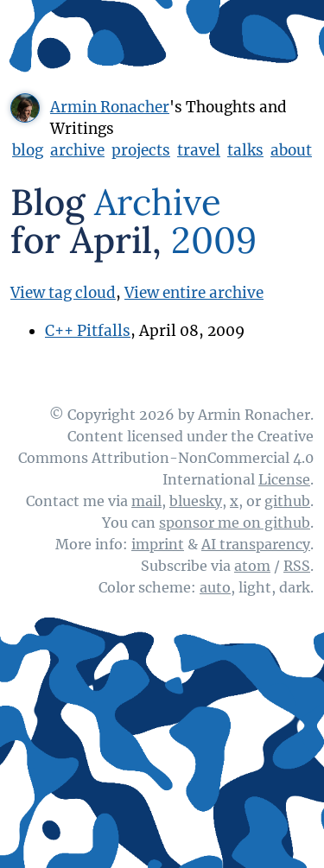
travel (199, 150)
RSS (297, 566)
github (287, 501)
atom (252, 566)
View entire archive (194, 293)
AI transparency (256, 544)
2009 (214, 240)
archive (77, 150)
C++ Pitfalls (88, 331)
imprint (158, 544)
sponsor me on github (235, 523)
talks (245, 150)
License (284, 479)
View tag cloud (63, 293)
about (291, 150)
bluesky (196, 501)
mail (146, 501)
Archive (158, 202)
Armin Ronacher (110, 107)
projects (141, 150)
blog (28, 150)
